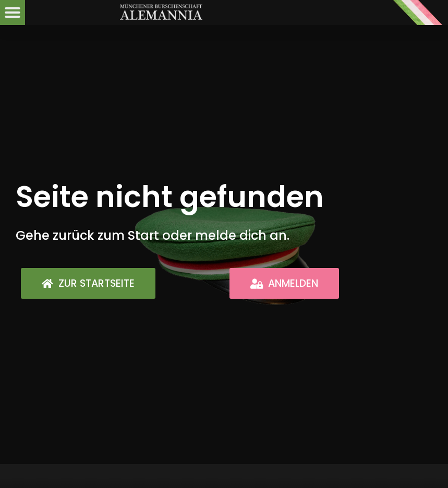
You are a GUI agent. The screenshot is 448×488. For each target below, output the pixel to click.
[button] (13, 13)
